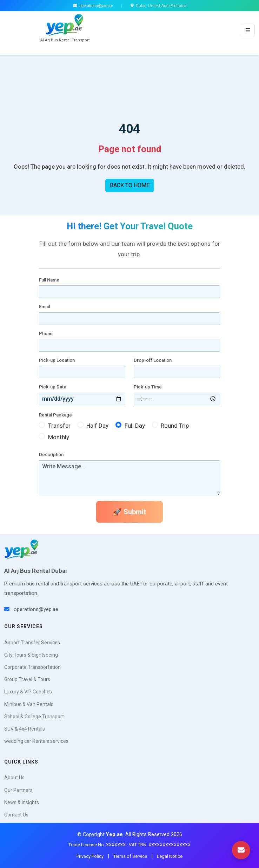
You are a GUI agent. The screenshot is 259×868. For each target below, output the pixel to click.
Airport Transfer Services (32, 643)
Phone (46, 334)
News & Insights (22, 802)
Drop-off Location (153, 360)
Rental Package (55, 415)
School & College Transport (34, 717)
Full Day (135, 426)
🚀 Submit (129, 512)
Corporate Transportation (32, 667)
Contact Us (16, 815)
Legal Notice (170, 856)
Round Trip (175, 426)
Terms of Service (130, 856)
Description (51, 455)
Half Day (97, 426)
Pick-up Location (57, 360)
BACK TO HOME (130, 185)
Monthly (59, 437)
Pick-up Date (53, 387)
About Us (14, 778)
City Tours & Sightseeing (31, 655)
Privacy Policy (90, 856)
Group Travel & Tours (27, 679)
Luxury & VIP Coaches (28, 692)
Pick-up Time (148, 387)
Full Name (49, 280)
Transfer (59, 426)
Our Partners (18, 790)
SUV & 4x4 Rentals (25, 729)
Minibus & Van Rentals (29, 704)
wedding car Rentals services (36, 741)
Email (44, 307)
